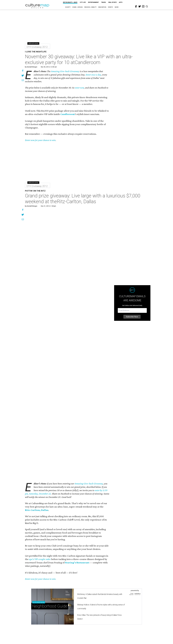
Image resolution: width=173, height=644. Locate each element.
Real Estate (112, 2)
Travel (104, 2)
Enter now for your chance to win (40, 140)
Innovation (102, 7)
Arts (121, 2)
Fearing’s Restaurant (77, 563)
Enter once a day (93, 75)
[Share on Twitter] (23, 76)
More (117, 7)
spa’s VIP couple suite (40, 559)
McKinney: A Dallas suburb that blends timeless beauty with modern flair (100, 596)
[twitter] (140, 6)
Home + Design (77, 7)
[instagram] (143, 6)
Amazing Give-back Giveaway (65, 71)
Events (110, 7)
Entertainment (93, 2)
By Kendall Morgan (31, 67)
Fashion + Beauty (90, 7)
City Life (83, 2)
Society (68, 7)
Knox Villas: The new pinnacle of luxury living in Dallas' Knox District (99, 617)
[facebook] (136, 7)
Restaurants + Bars (70, 2)
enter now (79, 88)
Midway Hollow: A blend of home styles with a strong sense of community (101, 607)
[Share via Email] (23, 81)
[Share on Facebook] (23, 71)
